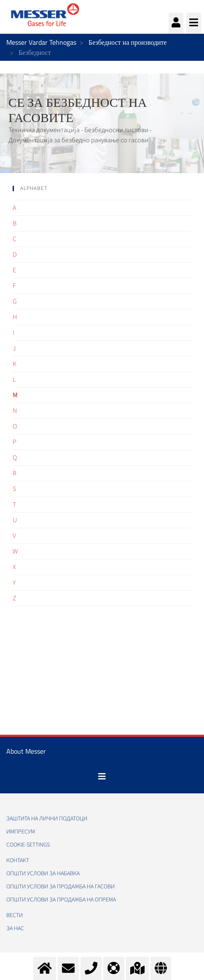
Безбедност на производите (128, 42)
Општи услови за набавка (43, 874)
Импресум (21, 832)
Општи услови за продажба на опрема (61, 900)
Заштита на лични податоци (47, 819)
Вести (15, 915)
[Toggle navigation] (102, 776)
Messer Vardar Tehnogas (41, 42)
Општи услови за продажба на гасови (60, 887)
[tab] (102, 189)
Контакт (18, 861)
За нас (15, 928)
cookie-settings (28, 845)
